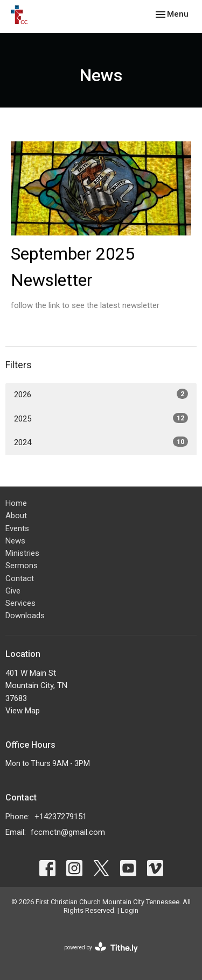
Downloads (25, 616)
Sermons (22, 566)
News (15, 541)
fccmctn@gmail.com (68, 832)
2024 (101, 442)
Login (130, 910)
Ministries (22, 553)
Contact (20, 578)
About (16, 516)
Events (17, 528)
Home (16, 503)
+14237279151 (61, 817)
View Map (23, 711)
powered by (101, 947)
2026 (101, 394)
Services (20, 603)
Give (13, 591)
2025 (101, 418)
